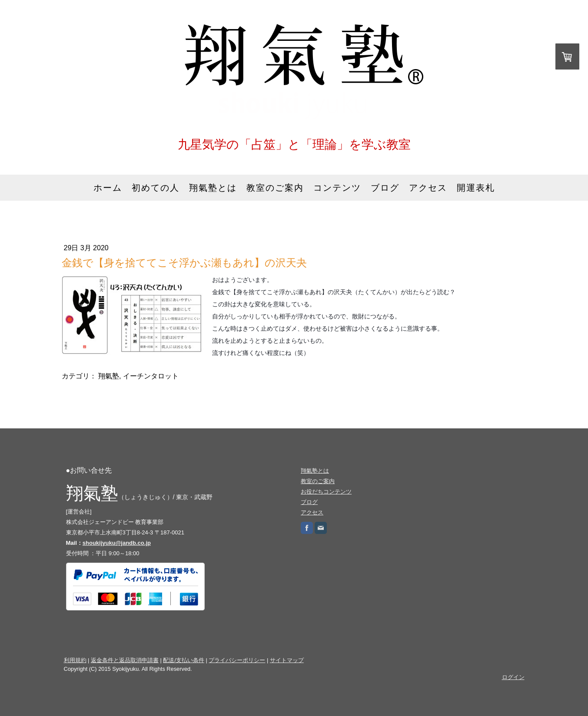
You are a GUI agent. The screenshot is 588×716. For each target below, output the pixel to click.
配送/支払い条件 (184, 660)
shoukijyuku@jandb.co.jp (117, 543)
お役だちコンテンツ (326, 492)
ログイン (513, 677)
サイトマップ (287, 660)
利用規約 (75, 660)
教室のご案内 (275, 188)
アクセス (428, 188)
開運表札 (476, 188)
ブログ (385, 188)
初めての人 (156, 188)
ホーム (108, 188)
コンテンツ (337, 188)
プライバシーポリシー (237, 660)
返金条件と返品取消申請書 (125, 660)
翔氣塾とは (213, 188)
